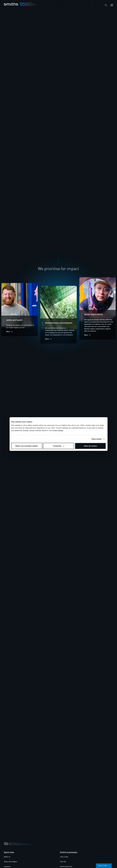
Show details (97, 439)
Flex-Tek (63, 863)
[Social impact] (19, 310)
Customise (59, 446)
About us (7, 858)
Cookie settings (58, 431)
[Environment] (58, 316)
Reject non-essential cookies (27, 446)
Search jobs (104, 866)
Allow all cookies (90, 446)
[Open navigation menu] (112, 5)
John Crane (64, 858)
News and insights (10, 863)
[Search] (106, 5)
